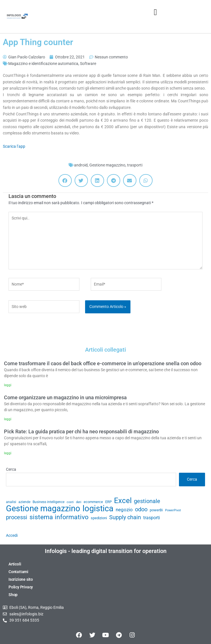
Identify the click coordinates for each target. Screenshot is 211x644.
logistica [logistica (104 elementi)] (98, 509)
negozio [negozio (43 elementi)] (124, 510)
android (81, 165)
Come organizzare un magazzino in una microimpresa (65, 397)
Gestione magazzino (107, 165)
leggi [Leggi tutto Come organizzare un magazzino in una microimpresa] (8, 419)
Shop (13, 595)
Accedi (12, 535)
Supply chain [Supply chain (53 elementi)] (125, 518)
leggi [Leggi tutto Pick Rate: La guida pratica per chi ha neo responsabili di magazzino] (8, 453)
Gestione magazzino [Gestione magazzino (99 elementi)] (43, 509)
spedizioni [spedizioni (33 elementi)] (99, 518)
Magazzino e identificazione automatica (43, 64)
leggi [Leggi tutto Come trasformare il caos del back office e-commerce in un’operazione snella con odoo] (8, 385)
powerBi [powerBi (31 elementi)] (156, 510)
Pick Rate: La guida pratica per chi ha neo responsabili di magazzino (81, 431)
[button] (155, 12)
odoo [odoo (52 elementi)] (141, 510)
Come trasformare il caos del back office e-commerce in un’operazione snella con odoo (103, 363)
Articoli (15, 564)
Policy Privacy (21, 587)
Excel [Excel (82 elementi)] (123, 501)
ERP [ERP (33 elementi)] (108, 502)
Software (88, 64)
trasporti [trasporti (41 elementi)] (152, 518)
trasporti (135, 165)
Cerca (11, 469)
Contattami (18, 572)
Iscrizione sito (21, 579)
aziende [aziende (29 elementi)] (24, 502)
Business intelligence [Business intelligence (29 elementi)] (48, 502)
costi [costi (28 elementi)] (70, 502)
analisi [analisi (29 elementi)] (11, 502)
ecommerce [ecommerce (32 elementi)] (93, 502)
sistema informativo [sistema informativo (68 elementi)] (59, 517)
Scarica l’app (14, 146)
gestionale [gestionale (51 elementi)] (147, 501)
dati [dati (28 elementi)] (79, 502)
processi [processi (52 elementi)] (17, 518)
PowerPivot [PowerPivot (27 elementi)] (173, 510)
